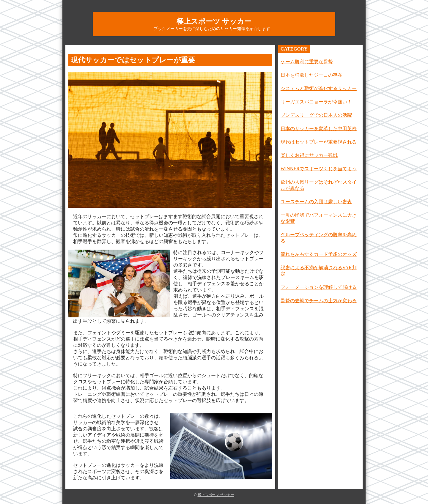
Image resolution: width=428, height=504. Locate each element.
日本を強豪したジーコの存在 (311, 75)
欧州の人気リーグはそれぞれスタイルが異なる (319, 185)
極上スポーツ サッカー (214, 21)
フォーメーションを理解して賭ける (319, 287)
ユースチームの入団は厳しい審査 (316, 202)
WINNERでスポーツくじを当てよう (319, 169)
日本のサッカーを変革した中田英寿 (319, 129)
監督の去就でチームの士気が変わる (319, 301)
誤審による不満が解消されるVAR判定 (319, 271)
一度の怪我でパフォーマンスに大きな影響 (319, 218)
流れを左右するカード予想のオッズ (319, 254)
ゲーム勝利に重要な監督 (307, 62)
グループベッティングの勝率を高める (319, 238)
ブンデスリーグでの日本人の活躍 (316, 115)
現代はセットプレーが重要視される (319, 142)
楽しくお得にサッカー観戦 (309, 155)
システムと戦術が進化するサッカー (319, 88)
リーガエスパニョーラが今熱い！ (316, 102)
